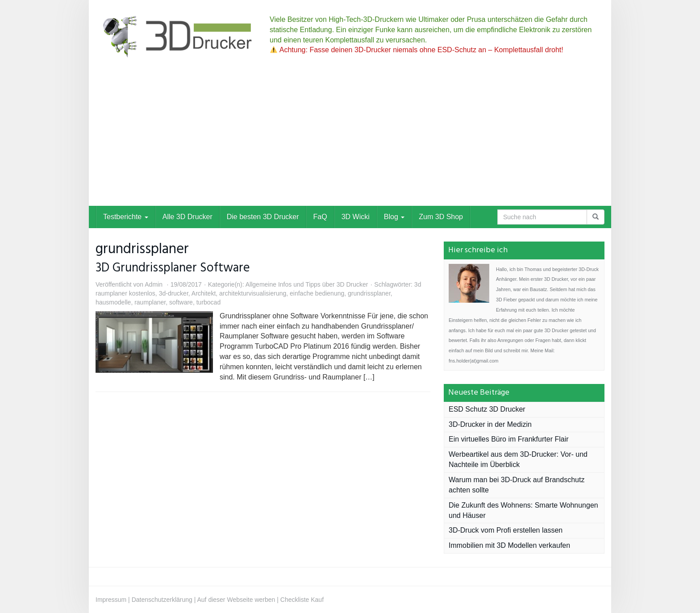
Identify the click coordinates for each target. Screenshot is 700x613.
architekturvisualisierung (253, 293)
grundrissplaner (369, 293)
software (181, 302)
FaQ (320, 217)
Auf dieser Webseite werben (236, 600)
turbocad (208, 302)
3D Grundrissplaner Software (173, 268)
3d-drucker (174, 293)
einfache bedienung (317, 293)
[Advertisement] (350, 139)
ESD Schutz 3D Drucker (487, 409)
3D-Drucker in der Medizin (490, 424)
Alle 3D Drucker (187, 217)
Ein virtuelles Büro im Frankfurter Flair (509, 439)
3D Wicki (356, 217)
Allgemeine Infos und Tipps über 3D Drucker (307, 284)
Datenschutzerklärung (162, 600)
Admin (154, 284)
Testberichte (126, 217)
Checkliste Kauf (302, 600)
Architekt (204, 293)
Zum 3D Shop (441, 217)
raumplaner (150, 302)
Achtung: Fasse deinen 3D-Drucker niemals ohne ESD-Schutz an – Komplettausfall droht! (417, 50)
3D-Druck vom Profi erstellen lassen (506, 530)
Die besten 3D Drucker (263, 217)
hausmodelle (113, 302)
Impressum (111, 600)
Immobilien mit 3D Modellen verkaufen (509, 545)
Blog (394, 217)
